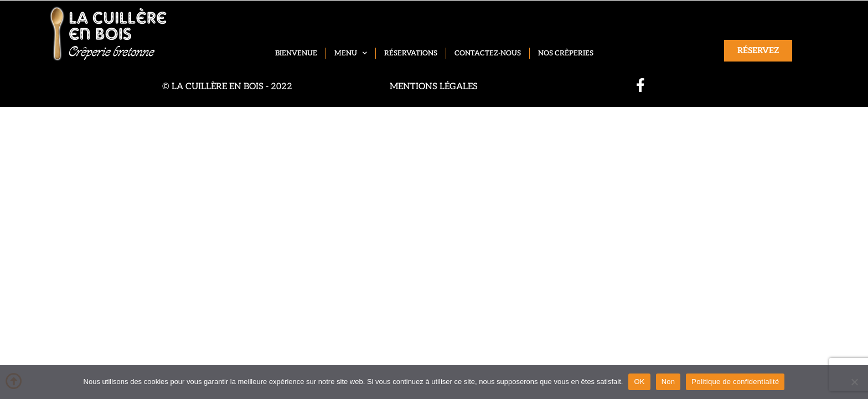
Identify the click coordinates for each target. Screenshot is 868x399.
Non (668, 382)
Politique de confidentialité (735, 382)
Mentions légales (434, 87)
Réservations (411, 53)
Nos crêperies (566, 53)
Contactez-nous (488, 53)
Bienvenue (296, 53)
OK (639, 382)
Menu (351, 53)
